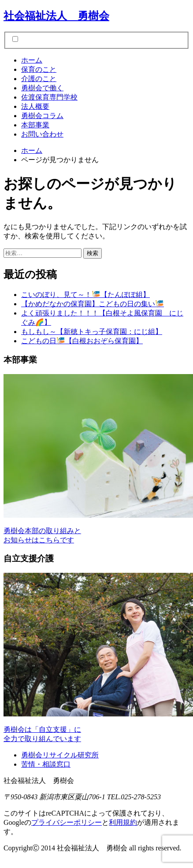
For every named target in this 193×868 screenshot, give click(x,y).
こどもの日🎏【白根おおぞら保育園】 (82, 341)
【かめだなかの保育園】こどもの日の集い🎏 (93, 304)
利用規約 (123, 822)
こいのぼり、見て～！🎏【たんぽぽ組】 (85, 295)
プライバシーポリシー (67, 822)
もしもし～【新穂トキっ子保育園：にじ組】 (92, 332)
